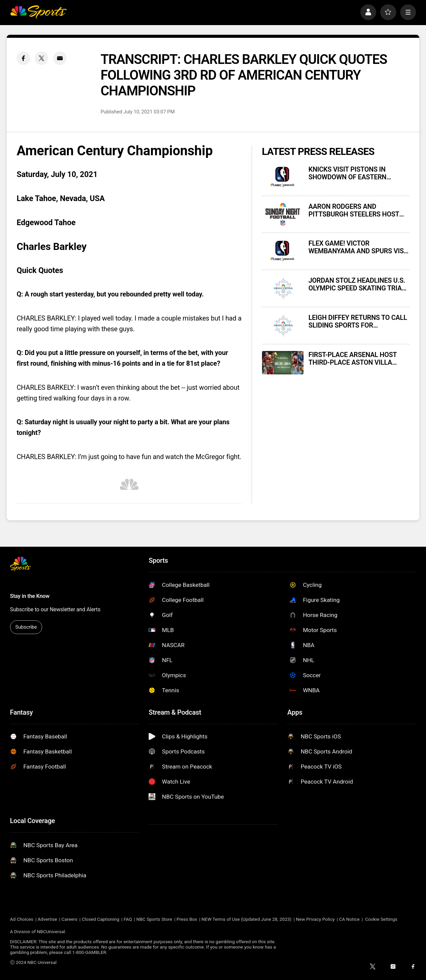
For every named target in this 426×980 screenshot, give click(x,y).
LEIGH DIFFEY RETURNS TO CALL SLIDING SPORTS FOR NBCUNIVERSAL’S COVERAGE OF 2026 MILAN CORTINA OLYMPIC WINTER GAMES (358, 322)
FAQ (128, 919)
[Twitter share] (41, 58)
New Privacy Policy (315, 919)
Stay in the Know (30, 596)
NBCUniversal (51, 931)
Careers (69, 919)
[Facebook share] (23, 58)
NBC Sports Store (154, 919)
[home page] (38, 12)
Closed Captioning (100, 919)
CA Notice (349, 919)
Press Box (187, 919)
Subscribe (26, 627)
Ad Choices (22, 919)
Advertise (48, 919)
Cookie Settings (381, 919)
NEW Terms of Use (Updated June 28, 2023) (246, 919)
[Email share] (60, 58)
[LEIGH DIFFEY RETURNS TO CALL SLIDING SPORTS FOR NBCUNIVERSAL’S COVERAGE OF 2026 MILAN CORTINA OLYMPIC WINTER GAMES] (283, 326)
